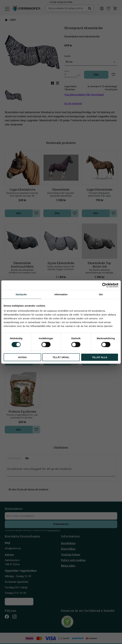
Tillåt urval (61, 357)
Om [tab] (101, 294)
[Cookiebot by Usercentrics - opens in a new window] (104, 285)
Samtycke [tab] (21, 294)
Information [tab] (61, 294)
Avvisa (22, 357)
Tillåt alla (100, 357)
